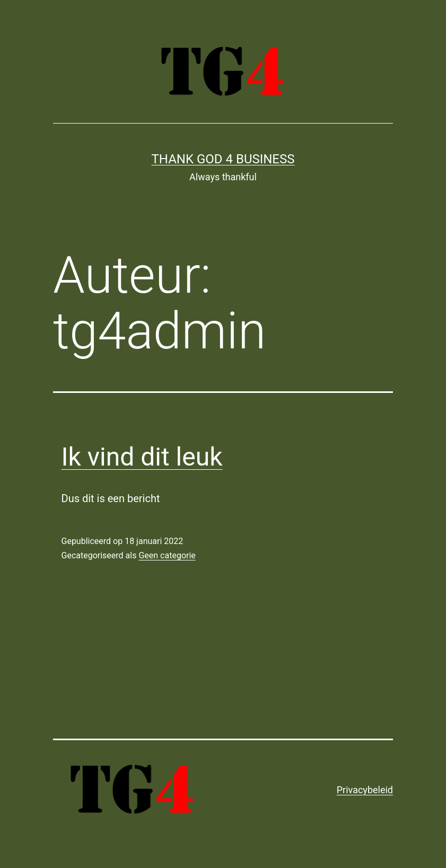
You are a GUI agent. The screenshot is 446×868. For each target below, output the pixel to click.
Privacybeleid (365, 790)
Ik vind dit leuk (142, 457)
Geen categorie (167, 555)
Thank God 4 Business (223, 159)
